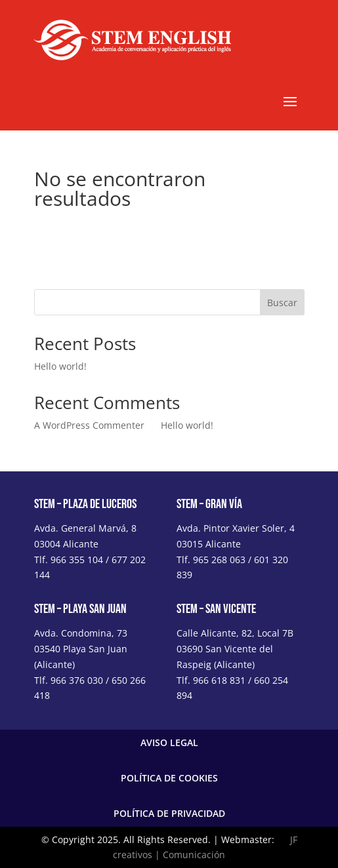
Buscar (282, 303)
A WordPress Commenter (89, 425)
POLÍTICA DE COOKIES (169, 778)
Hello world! (60, 366)
